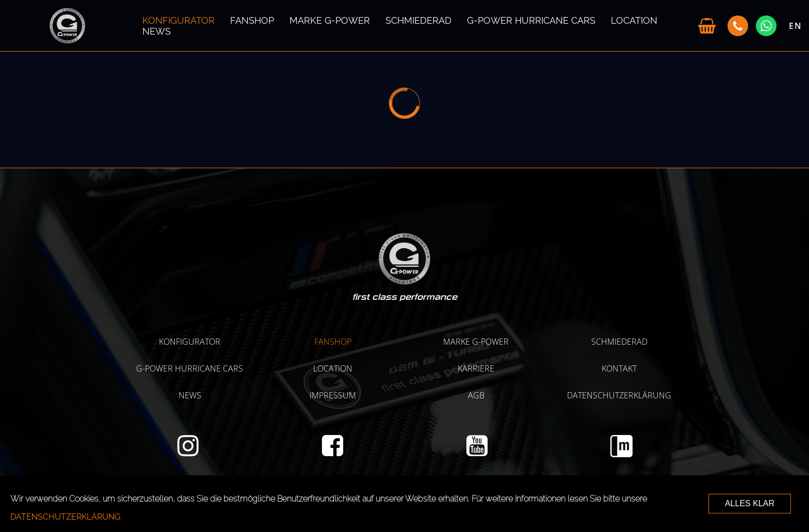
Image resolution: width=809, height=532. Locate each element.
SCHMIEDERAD (418, 20)
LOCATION (634, 20)
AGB (476, 395)
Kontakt (619, 368)
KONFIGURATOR (179, 20)
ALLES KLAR (750, 503)
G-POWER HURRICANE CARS (531, 20)
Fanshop (252, 20)
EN (796, 26)
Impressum (333, 395)
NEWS (157, 31)
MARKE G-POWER (330, 20)
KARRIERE (476, 368)
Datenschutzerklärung (619, 395)
